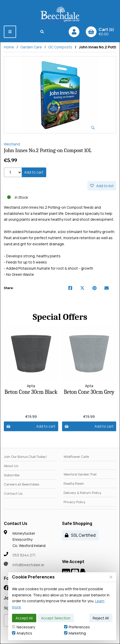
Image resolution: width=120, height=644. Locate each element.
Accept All (24, 618)
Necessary (23, 627)
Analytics (22, 633)
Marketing (75, 633)
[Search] (42, 32)
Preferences (77, 627)
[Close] (111, 577)
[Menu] (10, 32)
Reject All (101, 618)
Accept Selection (56, 618)
